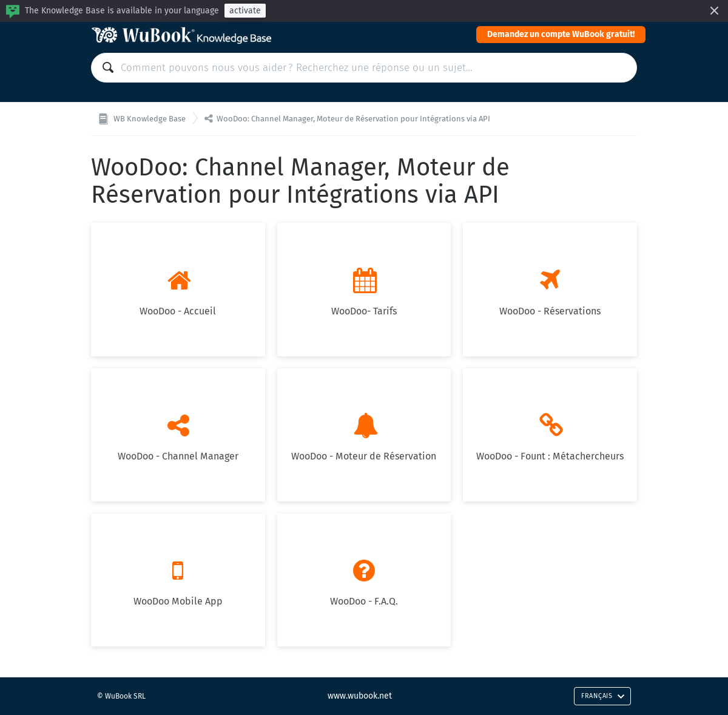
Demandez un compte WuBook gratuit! (561, 34)
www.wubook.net (360, 696)
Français (603, 696)
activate (245, 11)
